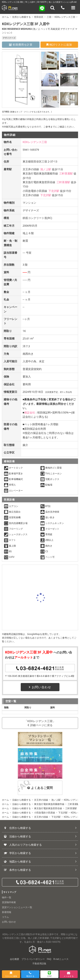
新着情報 (7, 912)
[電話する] (63, 8)
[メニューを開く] (73, 8)
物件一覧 (7, 897)
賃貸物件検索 (9, 902)
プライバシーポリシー (33, 959)
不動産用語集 (39, 963)
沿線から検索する (22, 800)
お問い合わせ (40, 687)
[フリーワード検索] (52, 8)
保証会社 (30, 412)
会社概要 (15, 959)
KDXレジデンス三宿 (65, 17)
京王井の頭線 (41, 800)
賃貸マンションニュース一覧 (17, 907)
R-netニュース (61, 959)
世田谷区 (39, 17)
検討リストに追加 (59, 45)
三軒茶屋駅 (66, 173)
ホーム (5, 17)
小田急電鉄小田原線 (45, 813)
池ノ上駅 (46, 169)
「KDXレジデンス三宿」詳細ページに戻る (40, 723)
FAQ (49, 959)
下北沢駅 (54, 191)
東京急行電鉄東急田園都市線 (49, 804)
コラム (5, 917)
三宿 (49, 17)
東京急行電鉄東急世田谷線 (48, 808)
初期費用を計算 (21, 45)
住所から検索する (22, 17)
